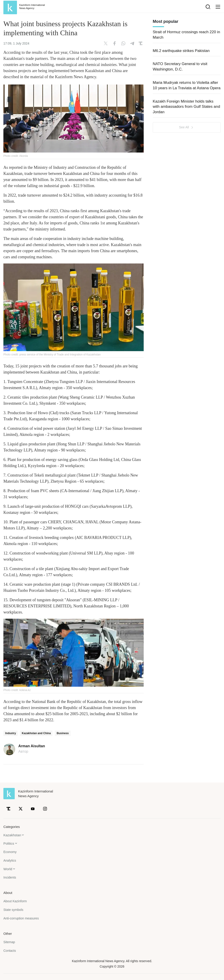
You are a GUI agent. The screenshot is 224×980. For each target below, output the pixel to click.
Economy (10, 852)
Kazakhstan (12, 835)
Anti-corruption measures (21, 918)
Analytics (10, 860)
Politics (9, 843)
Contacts (10, 951)
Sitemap (9, 942)
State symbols (13, 910)
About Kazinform (15, 901)
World (8, 869)
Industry (11, 733)
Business (63, 733)
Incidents (10, 877)
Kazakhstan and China (36, 733)
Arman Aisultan (32, 746)
